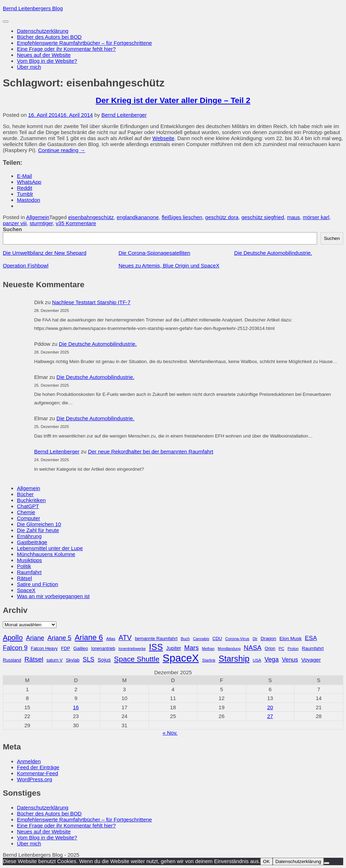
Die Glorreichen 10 (39, 524)
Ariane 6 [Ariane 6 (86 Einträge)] (89, 638)
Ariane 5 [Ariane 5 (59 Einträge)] (59, 638)
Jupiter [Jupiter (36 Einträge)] (174, 648)
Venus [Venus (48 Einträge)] (290, 659)
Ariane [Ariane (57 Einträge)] (35, 638)
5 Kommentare (79, 223)
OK (266, 861)
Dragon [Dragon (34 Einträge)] (268, 638)
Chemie (26, 512)
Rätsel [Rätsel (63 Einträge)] (34, 659)
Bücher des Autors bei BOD (49, 37)
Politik (24, 566)
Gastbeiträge (32, 542)
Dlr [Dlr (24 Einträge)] (255, 639)
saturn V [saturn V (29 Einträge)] (55, 660)
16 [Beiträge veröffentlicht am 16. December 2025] (76, 707)
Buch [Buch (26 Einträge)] (185, 639)
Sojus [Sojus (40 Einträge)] (104, 660)
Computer (29, 518)
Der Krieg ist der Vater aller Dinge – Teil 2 (173, 100)
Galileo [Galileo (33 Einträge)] (81, 648)
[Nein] (327, 863)
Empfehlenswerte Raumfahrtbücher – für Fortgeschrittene (84, 43)
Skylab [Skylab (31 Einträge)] (73, 660)
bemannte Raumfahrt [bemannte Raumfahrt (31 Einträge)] (156, 638)
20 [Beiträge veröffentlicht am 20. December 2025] (270, 707)
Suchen (12, 229)
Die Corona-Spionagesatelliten (154, 253)
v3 (59, 223)
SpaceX (26, 590)
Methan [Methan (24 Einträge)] (208, 649)
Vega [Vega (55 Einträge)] (272, 659)
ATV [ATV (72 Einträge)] (125, 638)
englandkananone (138, 217)
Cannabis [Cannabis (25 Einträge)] (201, 639)
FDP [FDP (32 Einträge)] (66, 648)
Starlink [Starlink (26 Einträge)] (209, 660)
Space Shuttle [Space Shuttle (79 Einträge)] (137, 659)
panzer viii (15, 223)
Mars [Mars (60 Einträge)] (191, 648)
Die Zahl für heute (38, 530)
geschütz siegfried (263, 217)
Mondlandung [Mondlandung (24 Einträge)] (229, 649)
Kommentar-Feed (38, 773)
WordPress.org (35, 779)
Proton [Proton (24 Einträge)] (293, 649)
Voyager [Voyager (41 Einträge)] (311, 660)
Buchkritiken (31, 500)
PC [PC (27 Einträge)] (281, 648)
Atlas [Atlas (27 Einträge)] (111, 638)
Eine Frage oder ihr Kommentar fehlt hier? (66, 49)
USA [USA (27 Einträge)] (257, 660)
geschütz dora (222, 217)
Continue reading (62, 150)
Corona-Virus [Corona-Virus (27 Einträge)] (237, 638)
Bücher (25, 494)
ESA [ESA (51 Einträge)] (311, 638)
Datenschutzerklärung (43, 31)
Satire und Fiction (38, 584)
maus (294, 217)
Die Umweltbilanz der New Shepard (45, 253)
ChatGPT (28, 506)
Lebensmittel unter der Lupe (50, 548)
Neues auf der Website (44, 55)
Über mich (29, 67)
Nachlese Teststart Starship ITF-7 (91, 302)
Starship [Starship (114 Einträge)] (234, 659)
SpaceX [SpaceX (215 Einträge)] (181, 658)
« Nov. (170, 733)
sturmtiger (41, 223)
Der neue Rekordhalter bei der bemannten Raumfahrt (150, 451)
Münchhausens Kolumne (46, 554)
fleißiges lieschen (182, 217)
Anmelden (29, 761)
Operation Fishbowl (26, 266)
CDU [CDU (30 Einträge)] (217, 639)
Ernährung (29, 536)
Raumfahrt (29, 572)
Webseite (163, 138)
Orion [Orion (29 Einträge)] (270, 649)
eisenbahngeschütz (91, 217)
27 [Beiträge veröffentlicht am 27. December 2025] (270, 716)
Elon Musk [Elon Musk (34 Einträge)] (290, 638)
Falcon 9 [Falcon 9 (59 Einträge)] (15, 648)
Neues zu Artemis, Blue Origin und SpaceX (169, 266)
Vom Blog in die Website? (47, 61)
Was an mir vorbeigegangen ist (53, 596)
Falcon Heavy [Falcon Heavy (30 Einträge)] (44, 649)
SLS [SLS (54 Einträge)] (88, 659)
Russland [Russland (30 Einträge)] (12, 660)
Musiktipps (29, 560)
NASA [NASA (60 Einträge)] (253, 648)
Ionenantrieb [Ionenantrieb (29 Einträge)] (103, 649)
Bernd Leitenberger (124, 115)
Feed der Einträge (38, 767)
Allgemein (38, 217)
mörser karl (316, 217)
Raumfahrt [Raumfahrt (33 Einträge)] (313, 648)
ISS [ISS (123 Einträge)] (156, 647)
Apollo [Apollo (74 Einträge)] (13, 638)
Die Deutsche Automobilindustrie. (273, 253)
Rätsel (25, 578)
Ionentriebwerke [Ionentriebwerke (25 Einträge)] (132, 649)
